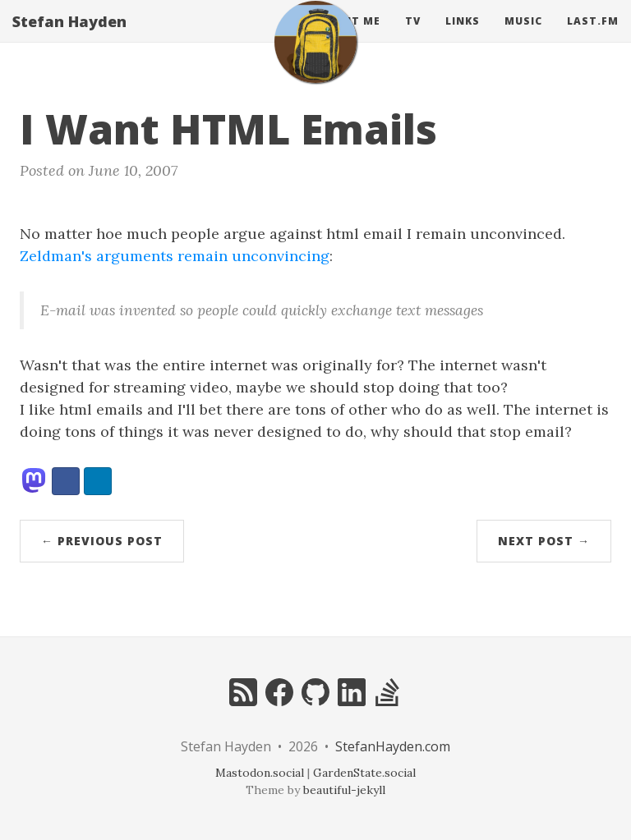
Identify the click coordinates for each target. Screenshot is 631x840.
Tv (413, 37)
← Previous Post (102, 541)
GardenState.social (364, 773)
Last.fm (593, 37)
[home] (315, 57)
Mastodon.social (260, 773)
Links (463, 37)
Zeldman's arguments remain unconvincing (175, 256)
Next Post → (544, 541)
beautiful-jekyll (344, 790)
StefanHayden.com (393, 746)
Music (523, 37)
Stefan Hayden (69, 37)
